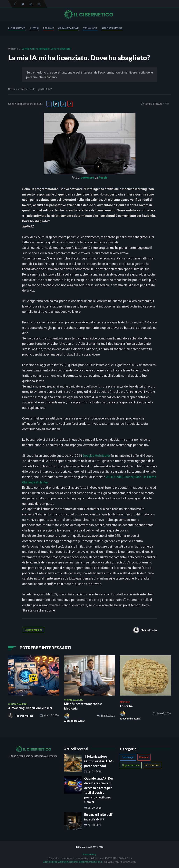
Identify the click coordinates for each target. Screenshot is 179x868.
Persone (48, 28)
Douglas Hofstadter (97, 456)
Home (14, 49)
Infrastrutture (112, 28)
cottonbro (87, 178)
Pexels (103, 178)
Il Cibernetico (17, 28)
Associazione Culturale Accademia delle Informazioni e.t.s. (73, 862)
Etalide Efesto (28, 89)
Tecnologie (90, 28)
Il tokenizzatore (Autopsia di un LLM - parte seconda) (99, 761)
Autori (34, 28)
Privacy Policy (89, 854)
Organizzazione (68, 28)
